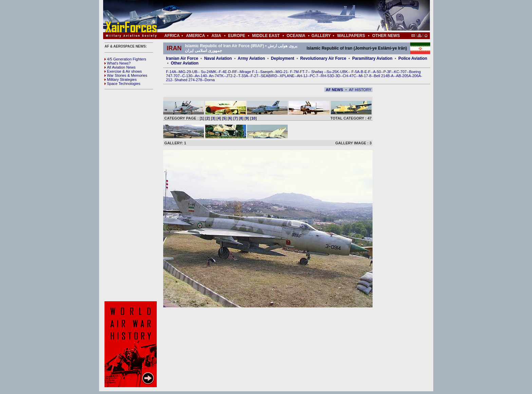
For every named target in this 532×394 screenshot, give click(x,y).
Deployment (283, 58)
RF (235, 72)
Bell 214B (382, 76)
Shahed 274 (184, 80)
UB (195, 72)
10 (253, 118)
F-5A (356, 72)
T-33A (243, 76)
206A (417, 76)
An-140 (201, 76)
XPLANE (287, 76)
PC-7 (314, 76)
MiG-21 (282, 72)
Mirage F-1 (249, 72)
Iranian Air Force (182, 58)
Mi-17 (363, 76)
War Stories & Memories (126, 75)
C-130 (187, 76)
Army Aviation (251, 58)
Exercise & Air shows (123, 71)
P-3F (387, 72)
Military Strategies (120, 79)
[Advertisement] (287, 16)
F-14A (171, 72)
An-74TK (216, 76)
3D (338, 76)
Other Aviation (185, 63)
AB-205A (403, 76)
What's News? (118, 63)
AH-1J (302, 76)
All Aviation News (120, 67)
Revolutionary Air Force (323, 58)
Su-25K (333, 72)
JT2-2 (231, 76)
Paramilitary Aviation (372, 58)
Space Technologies (122, 84)
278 (199, 80)
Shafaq (318, 72)
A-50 (377, 72)
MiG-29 (185, 72)
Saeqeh (267, 72)
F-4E (223, 72)
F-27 (255, 76)
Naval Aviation (218, 58)
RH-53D (327, 76)
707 (176, 76)
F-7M (294, 72)
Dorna (210, 80)
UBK (344, 72)
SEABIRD (269, 76)
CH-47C (349, 76)
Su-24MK (209, 72)
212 (169, 80)
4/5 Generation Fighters (126, 59)
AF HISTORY (360, 90)
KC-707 (400, 72)
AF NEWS (334, 90)
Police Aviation (413, 58)
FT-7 (304, 72)
